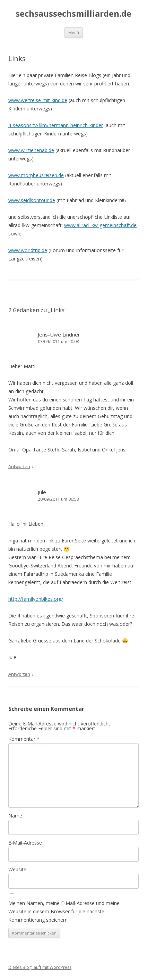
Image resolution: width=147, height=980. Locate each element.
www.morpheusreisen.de (36, 175)
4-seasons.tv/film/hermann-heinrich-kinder (56, 125)
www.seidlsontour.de (32, 200)
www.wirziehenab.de (31, 150)
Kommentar (24, 739)
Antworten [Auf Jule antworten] (19, 674)
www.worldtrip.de (28, 250)
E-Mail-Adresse (25, 843)
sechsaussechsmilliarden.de (73, 14)
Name (15, 816)
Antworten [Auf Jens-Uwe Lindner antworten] (19, 466)
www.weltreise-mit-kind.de (38, 100)
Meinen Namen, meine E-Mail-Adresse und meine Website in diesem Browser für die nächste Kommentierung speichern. (64, 911)
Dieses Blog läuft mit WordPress (40, 967)
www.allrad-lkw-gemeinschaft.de (100, 225)
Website (17, 869)
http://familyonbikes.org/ (36, 599)
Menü (74, 32)
